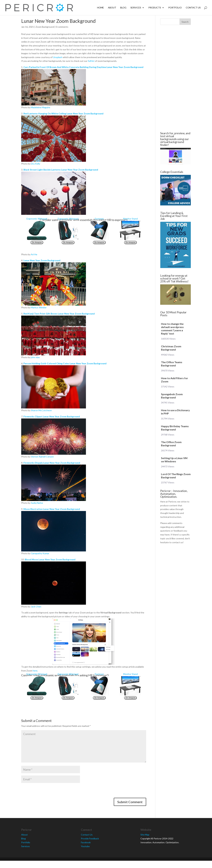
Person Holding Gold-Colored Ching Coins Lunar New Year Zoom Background (65, 363)
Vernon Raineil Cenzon (42, 457)
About (112, 8)
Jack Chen (36, 607)
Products (155, 8)
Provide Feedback (90, 838)
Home (100, 8)
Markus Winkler (39, 307)
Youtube (85, 846)
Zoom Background (45, 27)
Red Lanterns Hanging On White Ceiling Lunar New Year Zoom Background (63, 113)
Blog (123, 8)
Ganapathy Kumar (40, 553)
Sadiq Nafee (37, 503)
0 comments (62, 27)
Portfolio (175, 8)
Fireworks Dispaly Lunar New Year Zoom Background (52, 463)
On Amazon (37, 242)
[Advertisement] (175, 78)
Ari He (34, 254)
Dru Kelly (36, 164)
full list (91, 61)
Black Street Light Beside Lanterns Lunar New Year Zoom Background (61, 170)
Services (136, 8)
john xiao (35, 357)
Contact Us (193, 8)
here (35, 671)
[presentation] (46, 791)
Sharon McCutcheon (41, 410)
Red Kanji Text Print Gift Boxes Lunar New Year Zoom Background (59, 314)
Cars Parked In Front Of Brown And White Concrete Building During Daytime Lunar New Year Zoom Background (83, 67)
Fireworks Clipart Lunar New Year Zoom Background (52, 416)
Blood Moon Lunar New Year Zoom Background (50, 559)
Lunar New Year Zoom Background (42, 260)
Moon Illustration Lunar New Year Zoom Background (52, 509)
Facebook (86, 842)
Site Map (145, 835)
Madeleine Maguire (41, 107)
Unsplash (58, 57)
